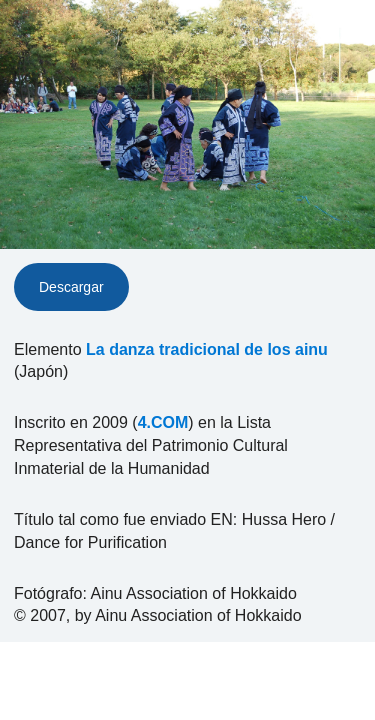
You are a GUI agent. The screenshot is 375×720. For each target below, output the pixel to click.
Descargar (71, 287)
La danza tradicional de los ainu (207, 349)
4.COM (163, 422)
